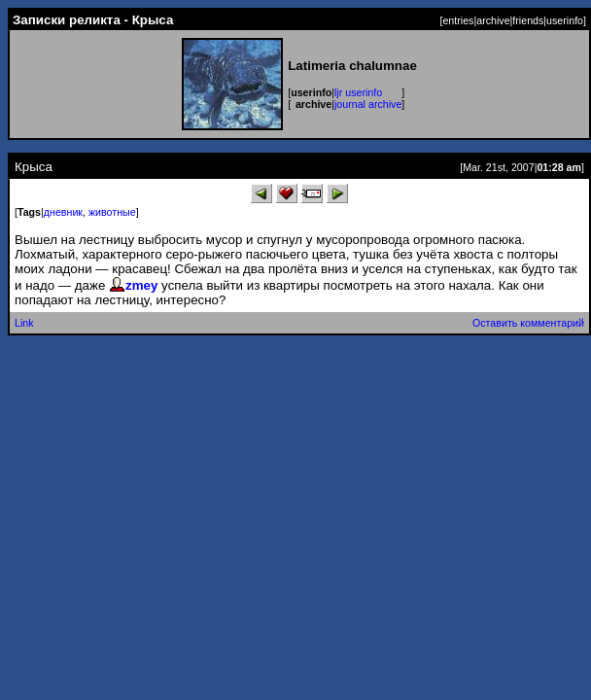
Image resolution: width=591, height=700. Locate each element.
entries (458, 20)
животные (112, 212)
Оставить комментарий (528, 323)
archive (493, 20)
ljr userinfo (358, 92)
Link (24, 323)
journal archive (368, 104)
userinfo (565, 20)
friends (528, 20)
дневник (63, 212)
